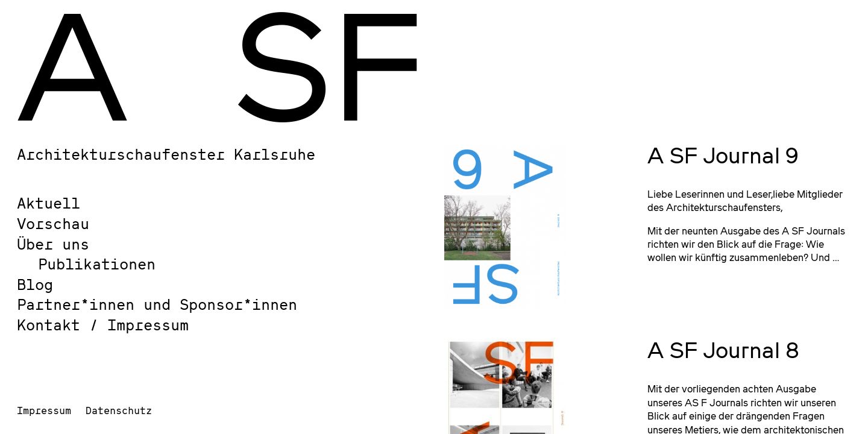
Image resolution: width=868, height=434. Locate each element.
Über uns (53, 244)
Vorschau (53, 223)
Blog (35, 284)
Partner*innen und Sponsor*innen (157, 304)
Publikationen (97, 264)
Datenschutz (119, 410)
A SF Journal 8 (723, 350)
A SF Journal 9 (723, 155)
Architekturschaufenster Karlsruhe (166, 154)
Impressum (44, 410)
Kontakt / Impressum (103, 325)
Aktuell (49, 203)
